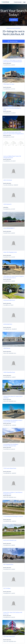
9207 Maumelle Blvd (8, 564)
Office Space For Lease (9, 84)
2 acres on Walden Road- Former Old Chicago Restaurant (12, 157)
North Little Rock (16, 28)
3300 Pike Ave (7, 348)
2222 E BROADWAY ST (9, 228)
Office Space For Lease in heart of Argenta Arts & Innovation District (13, 277)
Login (24, 2)
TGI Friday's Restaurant (9, 636)
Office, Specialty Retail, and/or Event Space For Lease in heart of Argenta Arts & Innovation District (13, 133)
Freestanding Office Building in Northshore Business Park (11, 445)
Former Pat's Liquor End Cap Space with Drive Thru (13, 613)
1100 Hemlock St (7, 204)
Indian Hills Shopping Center (10, 252)
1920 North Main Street (9, 300)
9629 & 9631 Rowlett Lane (10, 540)
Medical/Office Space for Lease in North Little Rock (13, 397)
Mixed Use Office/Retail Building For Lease (12, 109)
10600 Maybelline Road (9, 372)
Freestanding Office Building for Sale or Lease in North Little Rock (13, 421)
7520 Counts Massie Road (10, 468)
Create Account (18, 2)
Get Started (13, 20)
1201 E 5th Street (8, 180)
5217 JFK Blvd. (7, 588)
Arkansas (9, 28)
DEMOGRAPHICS (8, 324)
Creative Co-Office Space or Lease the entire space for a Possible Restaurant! (13, 61)
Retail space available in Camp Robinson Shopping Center (13, 493)
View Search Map (13, 41)
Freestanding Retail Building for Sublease (13, 516)
